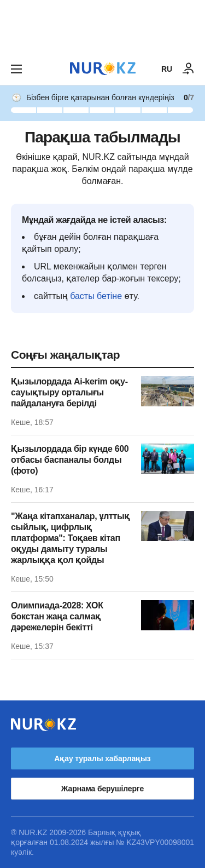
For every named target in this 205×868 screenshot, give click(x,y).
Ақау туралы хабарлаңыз (102, 758)
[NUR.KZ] (103, 69)
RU (167, 69)
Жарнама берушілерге (102, 789)
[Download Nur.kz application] (102, 26)
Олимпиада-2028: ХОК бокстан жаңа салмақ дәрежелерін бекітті (57, 616)
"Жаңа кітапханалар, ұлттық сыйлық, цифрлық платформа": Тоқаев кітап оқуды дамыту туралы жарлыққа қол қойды (71, 538)
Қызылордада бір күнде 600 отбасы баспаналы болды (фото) (70, 460)
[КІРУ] (189, 69)
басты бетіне (96, 296)
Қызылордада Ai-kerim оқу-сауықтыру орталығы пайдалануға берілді (69, 392)
